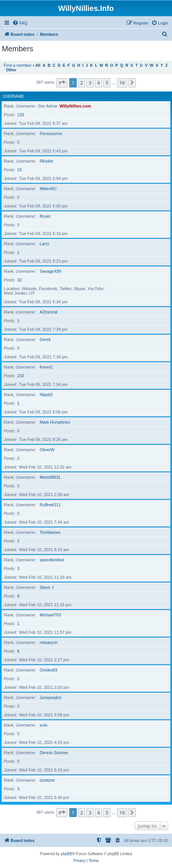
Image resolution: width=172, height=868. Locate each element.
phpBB (67, 854)
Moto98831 (50, 477)
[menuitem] (20, 23)
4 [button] (98, 83)
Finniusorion (51, 134)
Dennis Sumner (54, 753)
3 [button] (90, 83)
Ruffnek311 (50, 505)
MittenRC (49, 189)
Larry (45, 244)
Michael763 (50, 615)
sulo (44, 725)
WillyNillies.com (75, 106)
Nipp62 (46, 395)
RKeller (47, 161)
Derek (45, 340)
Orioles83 (49, 670)
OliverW (47, 450)
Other (11, 70)
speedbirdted (52, 560)
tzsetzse (47, 780)
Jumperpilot (51, 697)
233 (21, 376)
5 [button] (107, 83)
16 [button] (122, 83)
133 (21, 115)
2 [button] (81, 83)
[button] (62, 83)
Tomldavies (50, 532)
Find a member (18, 65)
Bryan (45, 216)
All (38, 65)
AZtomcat (49, 312)
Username (13, 96)
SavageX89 (51, 271)
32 (20, 280)
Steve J (47, 587)
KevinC (46, 367)
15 (20, 170)
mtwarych (49, 642)
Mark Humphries (55, 422)
